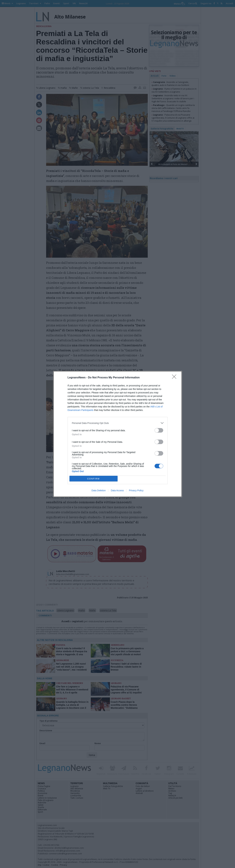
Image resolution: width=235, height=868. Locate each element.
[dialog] (118, 434)
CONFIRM (94, 479)
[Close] (175, 378)
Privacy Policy (136, 490)
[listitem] (118, 423)
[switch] (159, 430)
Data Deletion (99, 490)
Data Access (117, 490)
